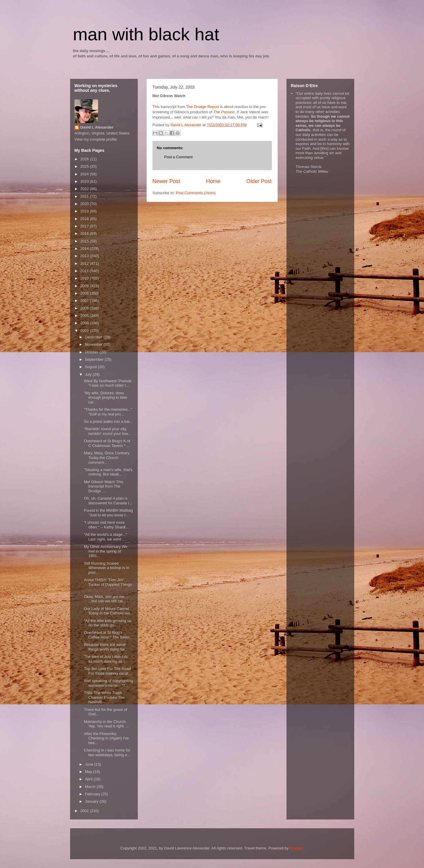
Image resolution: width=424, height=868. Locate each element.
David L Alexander (97, 127)
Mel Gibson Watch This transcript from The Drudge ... (104, 486)
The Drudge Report (202, 107)
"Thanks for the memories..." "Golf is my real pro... (108, 412)
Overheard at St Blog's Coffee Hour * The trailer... (108, 635)
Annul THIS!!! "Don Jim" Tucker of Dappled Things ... (108, 584)
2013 (85, 256)
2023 (85, 181)
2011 (85, 271)
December (94, 337)
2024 (85, 174)
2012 (85, 263)
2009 (85, 286)
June (90, 764)
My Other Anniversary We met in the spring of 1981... (106, 551)
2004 (85, 323)
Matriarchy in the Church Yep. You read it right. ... (106, 724)
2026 (85, 159)
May (89, 772)
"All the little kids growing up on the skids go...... (108, 623)
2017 (85, 226)
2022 (85, 189)
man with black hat (146, 34)
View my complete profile (96, 139)
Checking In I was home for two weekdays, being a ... (108, 753)
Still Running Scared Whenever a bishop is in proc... (107, 568)
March (91, 787)
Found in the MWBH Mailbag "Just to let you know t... (108, 513)
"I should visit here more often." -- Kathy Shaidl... (106, 525)
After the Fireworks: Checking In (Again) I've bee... (106, 738)
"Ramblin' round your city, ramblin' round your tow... (107, 431)
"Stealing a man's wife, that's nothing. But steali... (108, 472)
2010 (85, 278)
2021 (85, 196)
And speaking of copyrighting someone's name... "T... (109, 683)
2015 (85, 241)
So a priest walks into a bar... (108, 421)
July (89, 374)
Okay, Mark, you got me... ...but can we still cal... (106, 599)
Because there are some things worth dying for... (106, 647)
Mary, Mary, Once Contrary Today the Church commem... (107, 458)
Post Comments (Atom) (196, 193)
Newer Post (166, 181)
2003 (85, 331)
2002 (85, 811)
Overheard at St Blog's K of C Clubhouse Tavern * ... (107, 443)
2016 (85, 233)
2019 (85, 211)
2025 (85, 166)
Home (213, 181)
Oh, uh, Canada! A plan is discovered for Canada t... (108, 501)
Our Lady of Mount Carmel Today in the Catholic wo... (109, 611)
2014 (85, 248)
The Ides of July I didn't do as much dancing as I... (106, 659)
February (93, 794)
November (94, 344)
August (91, 367)
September (95, 359)
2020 (85, 204)
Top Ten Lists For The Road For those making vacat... (108, 671)
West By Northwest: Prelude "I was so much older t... (108, 383)
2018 (85, 219)
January (92, 801)
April (89, 779)
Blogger (296, 848)
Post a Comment (179, 157)
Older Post (259, 181)
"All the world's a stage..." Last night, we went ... (105, 537)
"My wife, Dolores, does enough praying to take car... (106, 398)
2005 (85, 316)
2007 (85, 301)
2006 (85, 308)
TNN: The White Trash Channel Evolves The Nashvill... (104, 697)
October (92, 352)
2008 (85, 293)
